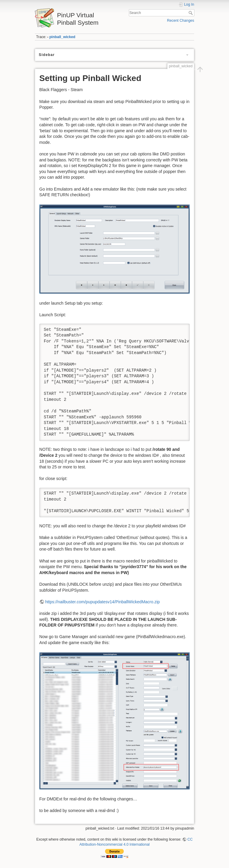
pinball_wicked (62, 37)
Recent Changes (181, 21)
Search (191, 13)
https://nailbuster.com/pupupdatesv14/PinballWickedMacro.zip (102, 602)
